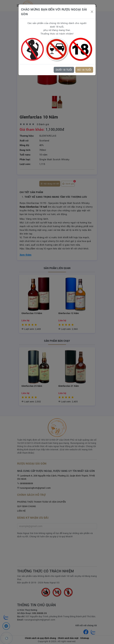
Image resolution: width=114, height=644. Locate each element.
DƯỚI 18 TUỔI (64, 70)
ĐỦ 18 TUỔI (84, 70)
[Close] (92, 12)
